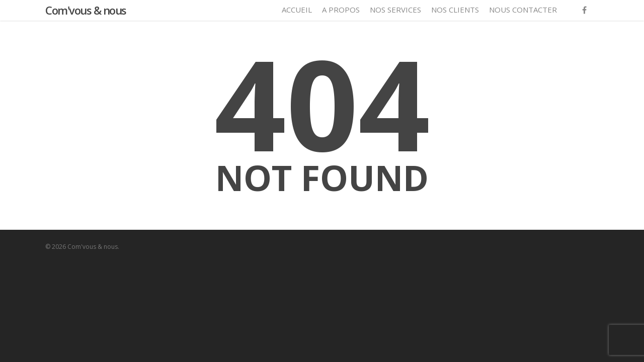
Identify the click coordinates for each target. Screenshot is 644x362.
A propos (341, 10)
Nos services (395, 10)
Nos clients (455, 10)
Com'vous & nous (86, 10)
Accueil (297, 10)
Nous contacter (523, 10)
